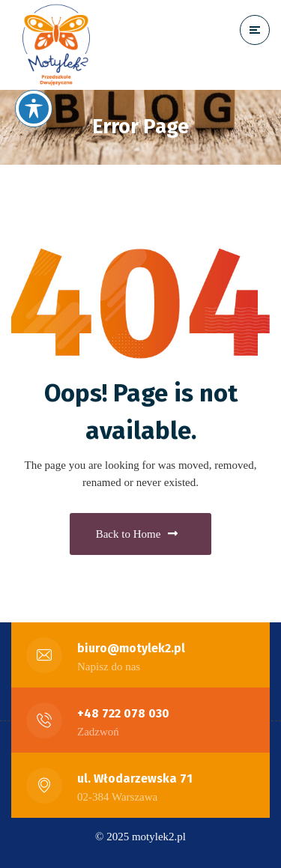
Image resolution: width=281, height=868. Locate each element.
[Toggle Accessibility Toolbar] (34, 109)
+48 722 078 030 (123, 713)
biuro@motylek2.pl (131, 648)
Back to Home (137, 534)
